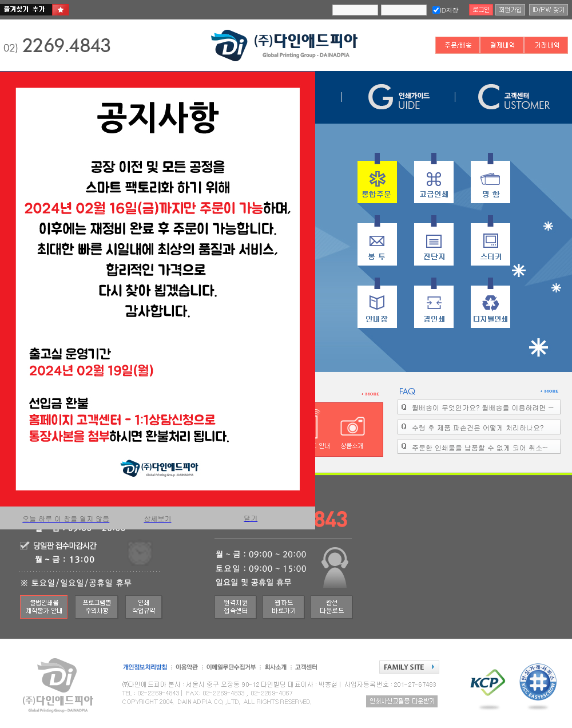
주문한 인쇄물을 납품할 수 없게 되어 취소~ (480, 447)
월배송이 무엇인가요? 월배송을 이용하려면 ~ (483, 407)
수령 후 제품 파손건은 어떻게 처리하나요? (478, 427)
